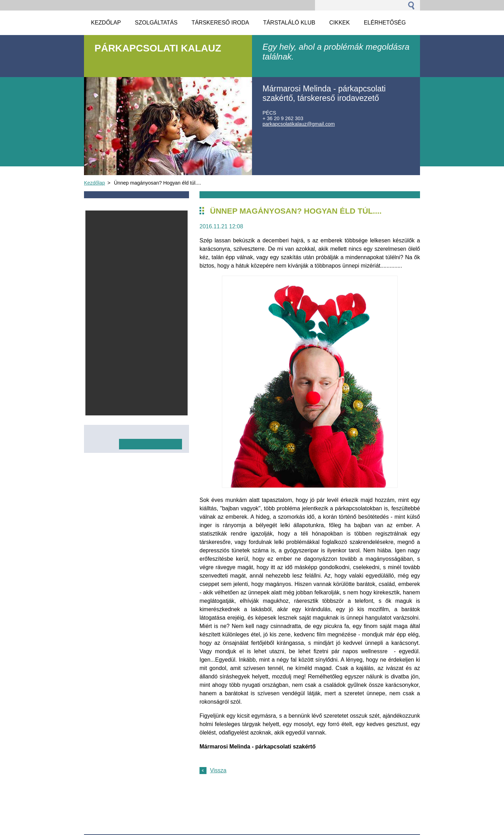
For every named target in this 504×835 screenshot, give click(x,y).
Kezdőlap (94, 183)
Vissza (218, 770)
